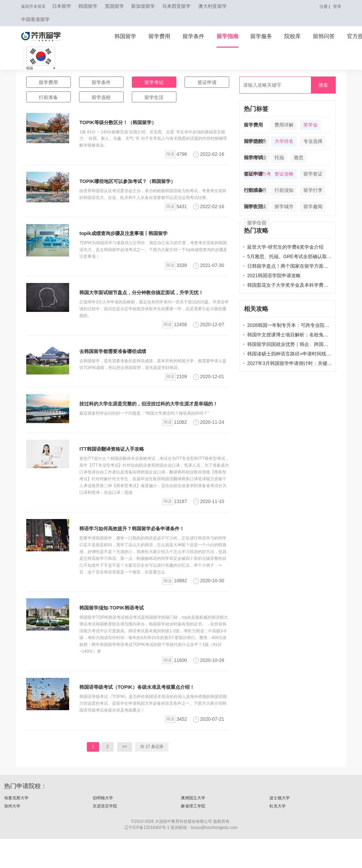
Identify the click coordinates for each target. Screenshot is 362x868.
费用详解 (284, 125)
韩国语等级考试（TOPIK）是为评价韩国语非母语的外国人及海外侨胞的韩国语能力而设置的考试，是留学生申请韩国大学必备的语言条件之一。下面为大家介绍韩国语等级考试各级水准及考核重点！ (153, 733)
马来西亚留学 (181, 6)
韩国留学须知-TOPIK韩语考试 (116, 637)
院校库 (293, 36)
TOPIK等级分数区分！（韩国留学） (123, 125)
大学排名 (284, 141)
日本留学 (66, 6)
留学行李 (313, 190)
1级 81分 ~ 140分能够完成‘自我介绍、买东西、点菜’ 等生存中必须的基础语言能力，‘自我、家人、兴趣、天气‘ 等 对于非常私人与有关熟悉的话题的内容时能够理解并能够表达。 (154, 142)
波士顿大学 (280, 828)
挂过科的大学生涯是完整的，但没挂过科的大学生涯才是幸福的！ (158, 413)
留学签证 (313, 174)
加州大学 (13, 836)
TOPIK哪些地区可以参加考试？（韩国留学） (134, 184)
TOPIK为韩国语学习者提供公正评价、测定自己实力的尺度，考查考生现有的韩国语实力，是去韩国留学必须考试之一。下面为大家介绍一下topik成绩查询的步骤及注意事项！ (153, 259)
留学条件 (193, 36)
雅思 (299, 158)
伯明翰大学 (104, 828)
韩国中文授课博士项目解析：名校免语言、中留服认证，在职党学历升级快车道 (288, 335)
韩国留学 (93, 6)
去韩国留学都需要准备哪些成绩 (117, 361)
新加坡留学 (148, 6)
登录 (336, 6)
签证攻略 (284, 174)
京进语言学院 (106, 836)
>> (125, 776)
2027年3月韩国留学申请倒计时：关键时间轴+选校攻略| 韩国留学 (288, 363)
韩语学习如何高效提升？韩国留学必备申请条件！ (139, 552)
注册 (321, 6)
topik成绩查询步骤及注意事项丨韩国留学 (129, 243)
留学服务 (261, 36)
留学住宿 (257, 223)
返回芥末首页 (35, 6)
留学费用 (159, 36)
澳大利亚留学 (217, 6)
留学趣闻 (313, 207)
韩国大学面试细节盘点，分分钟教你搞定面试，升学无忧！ (150, 302)
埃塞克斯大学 (17, 828)
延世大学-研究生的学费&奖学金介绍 (283, 247)
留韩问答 (324, 36)
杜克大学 (278, 836)
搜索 (323, 85)
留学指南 (227, 36)
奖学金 (311, 125)
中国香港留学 (35, 20)
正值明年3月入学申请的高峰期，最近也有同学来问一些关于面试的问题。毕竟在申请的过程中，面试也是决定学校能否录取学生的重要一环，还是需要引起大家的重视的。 (152, 319)
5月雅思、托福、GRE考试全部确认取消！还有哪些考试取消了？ (288, 256)
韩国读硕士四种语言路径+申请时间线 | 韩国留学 (288, 354)
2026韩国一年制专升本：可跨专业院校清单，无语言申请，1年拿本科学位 (288, 325)
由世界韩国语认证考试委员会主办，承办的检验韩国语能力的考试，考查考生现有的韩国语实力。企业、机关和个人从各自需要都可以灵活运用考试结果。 (153, 201)
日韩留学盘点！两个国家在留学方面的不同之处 (288, 266)
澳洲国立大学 (194, 828)
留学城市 (284, 207)
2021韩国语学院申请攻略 (272, 276)
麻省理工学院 (194, 836)
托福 (279, 158)
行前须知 (284, 190)
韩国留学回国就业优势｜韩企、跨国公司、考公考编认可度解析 (288, 344)
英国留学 (119, 6)
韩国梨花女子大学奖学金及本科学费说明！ (288, 285)
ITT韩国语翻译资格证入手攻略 (116, 465)
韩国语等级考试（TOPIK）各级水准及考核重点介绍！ (145, 716)
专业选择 (313, 141)
